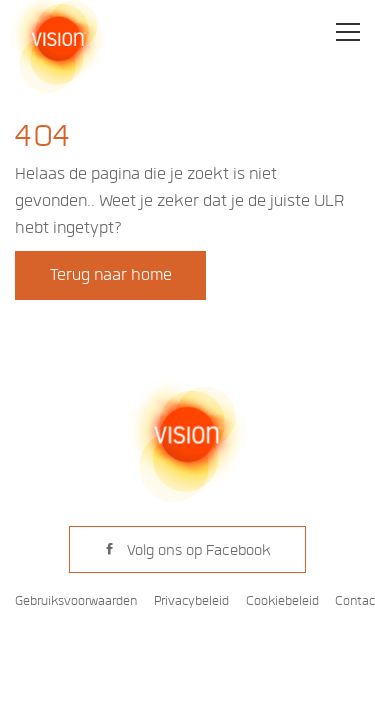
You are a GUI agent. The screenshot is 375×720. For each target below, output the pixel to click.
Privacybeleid (191, 600)
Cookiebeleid (282, 600)
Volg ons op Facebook (187, 550)
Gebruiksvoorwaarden (76, 600)
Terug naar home (111, 275)
